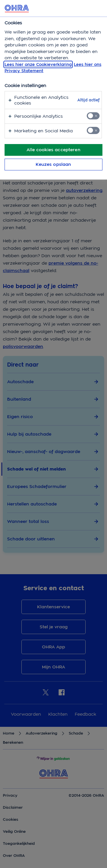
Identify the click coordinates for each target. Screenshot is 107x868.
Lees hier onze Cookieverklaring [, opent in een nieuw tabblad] (38, 64)
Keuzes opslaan (53, 164)
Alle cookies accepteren (53, 150)
